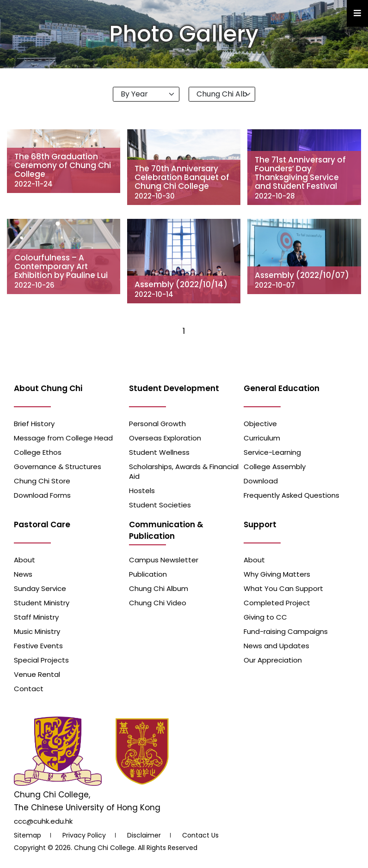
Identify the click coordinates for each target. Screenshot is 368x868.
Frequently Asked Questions (291, 495)
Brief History (34, 424)
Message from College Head (63, 438)
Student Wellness (159, 452)
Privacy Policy (84, 835)
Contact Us (200, 835)
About (25, 560)
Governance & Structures (58, 467)
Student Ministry (42, 603)
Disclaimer (144, 835)
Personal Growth (157, 424)
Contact (29, 689)
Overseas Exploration (165, 438)
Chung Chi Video (158, 603)
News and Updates (276, 646)
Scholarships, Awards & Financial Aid (184, 471)
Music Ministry (37, 631)
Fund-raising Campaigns (286, 631)
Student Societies (160, 505)
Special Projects (41, 660)
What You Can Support (283, 588)
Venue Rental (37, 674)
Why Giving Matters (277, 574)
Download (261, 481)
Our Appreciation (273, 660)
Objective (260, 424)
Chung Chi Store (42, 481)
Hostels (142, 491)
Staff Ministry (36, 617)
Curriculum (262, 438)
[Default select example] (146, 94)
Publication (148, 574)
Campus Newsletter (164, 560)
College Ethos (38, 452)
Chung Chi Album (159, 588)
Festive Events (38, 646)
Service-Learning (272, 452)
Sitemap (28, 835)
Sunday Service (40, 588)
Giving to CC (265, 617)
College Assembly (275, 467)
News (23, 574)
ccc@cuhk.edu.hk (43, 821)
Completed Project (277, 603)
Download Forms (42, 495)
